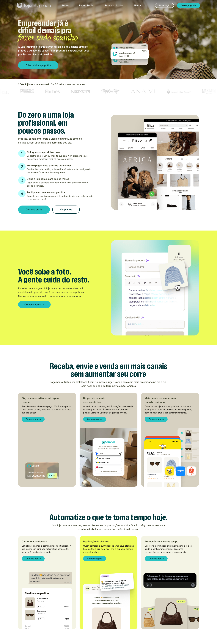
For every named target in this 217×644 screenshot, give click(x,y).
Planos (138, 5)
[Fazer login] (164, 5)
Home (66, 5)
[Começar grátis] (189, 5)
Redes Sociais (87, 5)
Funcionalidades (114, 5)
